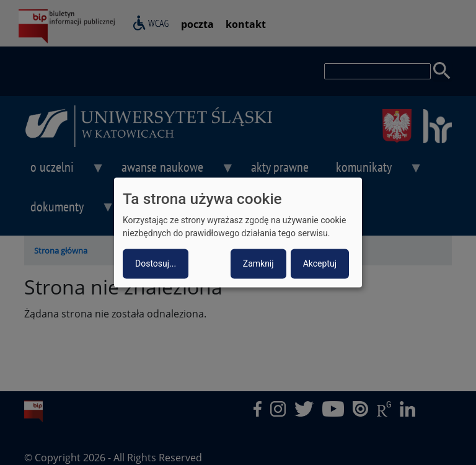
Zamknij (258, 264)
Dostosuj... (156, 264)
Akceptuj (320, 264)
